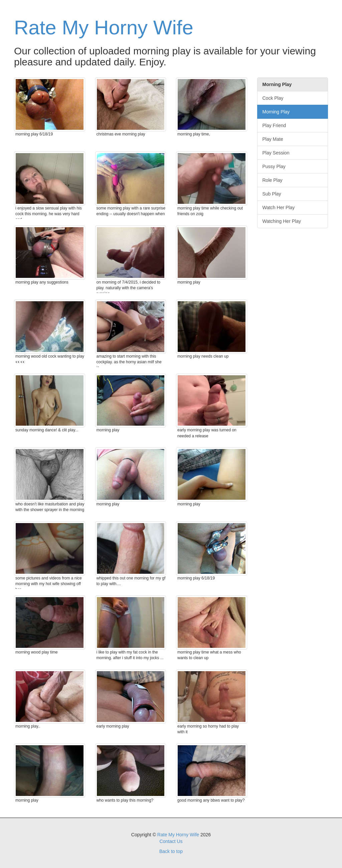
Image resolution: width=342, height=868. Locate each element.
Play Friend (274, 125)
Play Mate (273, 139)
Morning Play (276, 112)
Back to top (171, 851)
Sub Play (272, 194)
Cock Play (273, 98)
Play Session (276, 153)
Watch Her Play (279, 207)
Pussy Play (274, 166)
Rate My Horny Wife (104, 28)
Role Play (273, 180)
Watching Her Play (282, 221)
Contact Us (171, 841)
